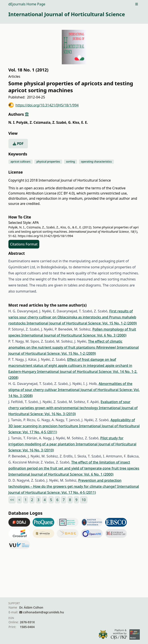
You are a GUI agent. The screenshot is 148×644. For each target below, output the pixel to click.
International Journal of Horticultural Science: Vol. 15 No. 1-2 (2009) (82, 323)
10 (84, 500)
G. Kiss (74, 122)
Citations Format (24, 244)
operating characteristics (96, 162)
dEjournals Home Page (27, 4)
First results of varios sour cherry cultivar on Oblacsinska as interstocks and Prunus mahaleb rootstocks (72, 317)
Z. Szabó (60, 122)
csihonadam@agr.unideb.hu (43, 612)
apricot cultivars (21, 162)
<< (12, 500)
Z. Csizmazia (41, 122)
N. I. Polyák (19, 122)
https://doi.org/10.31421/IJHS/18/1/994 (44, 105)
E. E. (85, 122)
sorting (71, 162)
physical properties (48, 162)
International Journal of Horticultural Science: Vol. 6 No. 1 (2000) (61, 474)
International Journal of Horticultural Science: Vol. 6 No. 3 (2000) (74, 335)
